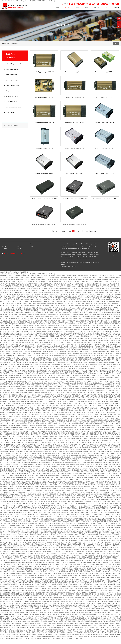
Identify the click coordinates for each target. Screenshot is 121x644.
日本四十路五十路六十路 (74, 446)
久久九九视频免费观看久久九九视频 (74, 287)
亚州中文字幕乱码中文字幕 (16, 439)
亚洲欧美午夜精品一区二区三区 (20, 579)
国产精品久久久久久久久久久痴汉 (94, 287)
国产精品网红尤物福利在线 (32, 403)
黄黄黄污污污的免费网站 (14, 328)
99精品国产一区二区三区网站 (85, 561)
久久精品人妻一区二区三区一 (109, 555)
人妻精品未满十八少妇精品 (11, 453)
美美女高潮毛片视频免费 (44, 303)
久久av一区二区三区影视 (9, 437)
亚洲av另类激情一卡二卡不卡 (82, 348)
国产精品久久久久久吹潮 (48, 320)
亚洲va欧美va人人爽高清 (63, 331)
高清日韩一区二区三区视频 (31, 435)
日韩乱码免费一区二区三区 (11, 431)
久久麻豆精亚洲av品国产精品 (19, 331)
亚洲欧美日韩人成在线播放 (78, 400)
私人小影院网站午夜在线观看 (102, 394)
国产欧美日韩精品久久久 (31, 439)
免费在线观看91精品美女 (47, 481)
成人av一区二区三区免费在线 (109, 524)
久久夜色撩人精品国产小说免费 (62, 546)
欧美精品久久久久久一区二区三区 (84, 433)
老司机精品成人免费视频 (82, 291)
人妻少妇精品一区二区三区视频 (93, 335)
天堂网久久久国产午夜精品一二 (50, 633)
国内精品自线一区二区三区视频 (18, 394)
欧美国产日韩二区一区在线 (17, 585)
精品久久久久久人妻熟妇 (28, 279)
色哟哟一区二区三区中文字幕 (105, 418)
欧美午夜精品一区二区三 (78, 537)
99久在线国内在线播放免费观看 (55, 592)
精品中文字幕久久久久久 (77, 311)
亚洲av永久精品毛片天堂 (39, 513)
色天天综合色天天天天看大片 (107, 316)
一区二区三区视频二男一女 (13, 466)
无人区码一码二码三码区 (105, 366)
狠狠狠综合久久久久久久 (22, 476)
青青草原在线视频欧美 (113, 291)
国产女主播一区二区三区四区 (33, 468)
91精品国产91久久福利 (62, 609)
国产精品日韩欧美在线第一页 (33, 422)
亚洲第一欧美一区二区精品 (91, 629)
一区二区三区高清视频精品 (82, 359)
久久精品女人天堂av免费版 (83, 365)
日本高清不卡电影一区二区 (79, 546)
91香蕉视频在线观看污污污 (105, 278)
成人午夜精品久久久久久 (17, 481)
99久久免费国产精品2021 (92, 322)
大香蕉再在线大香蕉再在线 (50, 538)
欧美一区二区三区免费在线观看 (97, 390)
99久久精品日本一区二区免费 (19, 281)
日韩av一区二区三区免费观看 (82, 463)
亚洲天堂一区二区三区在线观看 (37, 496)
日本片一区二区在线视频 (49, 368)
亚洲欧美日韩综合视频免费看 (33, 342)
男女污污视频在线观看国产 (98, 346)
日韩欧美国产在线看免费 (55, 305)
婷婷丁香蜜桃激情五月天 (66, 313)
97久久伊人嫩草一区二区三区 (40, 427)
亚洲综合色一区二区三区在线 (104, 339)
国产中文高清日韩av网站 (7, 426)
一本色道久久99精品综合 (71, 509)
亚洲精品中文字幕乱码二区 (58, 300)
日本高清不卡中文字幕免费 (101, 557)
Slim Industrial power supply (13, 107)
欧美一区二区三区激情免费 (75, 559)
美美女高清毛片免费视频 (50, 605)
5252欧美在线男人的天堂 (89, 592)
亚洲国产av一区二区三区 (95, 381)
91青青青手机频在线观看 (46, 601)
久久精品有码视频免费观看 (101, 444)
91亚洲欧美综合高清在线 (24, 289)
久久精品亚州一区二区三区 (61, 611)
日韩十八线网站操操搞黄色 (89, 446)
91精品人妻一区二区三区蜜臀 (52, 376)
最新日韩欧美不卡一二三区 (53, 344)
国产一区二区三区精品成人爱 (61, 420)
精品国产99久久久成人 (28, 366)
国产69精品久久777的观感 (37, 516)
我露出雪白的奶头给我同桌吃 (112, 313)
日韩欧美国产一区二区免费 (113, 542)
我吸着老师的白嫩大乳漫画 (106, 363)
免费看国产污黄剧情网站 (40, 315)
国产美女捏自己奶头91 (90, 379)
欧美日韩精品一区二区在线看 (10, 352)
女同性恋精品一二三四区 (34, 320)
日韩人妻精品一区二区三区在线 (90, 613)
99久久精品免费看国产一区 (52, 553)
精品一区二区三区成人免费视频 (108, 296)
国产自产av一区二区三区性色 (50, 342)
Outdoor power (9, 113)
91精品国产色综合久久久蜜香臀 (101, 281)
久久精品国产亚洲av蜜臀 (54, 276)
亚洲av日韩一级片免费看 (87, 333)
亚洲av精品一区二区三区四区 (91, 361)
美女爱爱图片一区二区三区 (17, 440)
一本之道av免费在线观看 (11, 413)
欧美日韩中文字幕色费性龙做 (89, 405)
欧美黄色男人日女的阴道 (109, 381)
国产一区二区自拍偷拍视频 (92, 309)
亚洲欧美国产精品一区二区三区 (74, 548)
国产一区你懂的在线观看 (78, 483)
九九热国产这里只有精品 (47, 403)
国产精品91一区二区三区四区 (29, 498)
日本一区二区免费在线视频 (75, 551)
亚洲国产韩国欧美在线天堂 (54, 292)
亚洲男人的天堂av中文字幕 (111, 398)
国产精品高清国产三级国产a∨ (14, 479)
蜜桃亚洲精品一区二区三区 (107, 466)
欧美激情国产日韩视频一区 (7, 276)
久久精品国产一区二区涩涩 (17, 422)
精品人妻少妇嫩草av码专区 (89, 455)
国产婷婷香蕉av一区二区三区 (74, 294)
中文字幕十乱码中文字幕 (57, 341)
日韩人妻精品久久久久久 (19, 329)
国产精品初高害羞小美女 (103, 477)
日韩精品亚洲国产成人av (43, 407)
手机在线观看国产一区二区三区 (19, 357)
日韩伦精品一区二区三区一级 (70, 315)
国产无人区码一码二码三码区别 (76, 283)
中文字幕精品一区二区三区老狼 (101, 607)
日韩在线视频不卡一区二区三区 (20, 298)
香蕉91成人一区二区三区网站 (22, 600)
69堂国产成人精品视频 (25, 413)
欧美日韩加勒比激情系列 (19, 483)
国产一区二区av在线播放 (47, 440)
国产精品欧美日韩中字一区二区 (74, 385)
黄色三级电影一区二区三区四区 (13, 303)
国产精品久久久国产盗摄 (20, 318)
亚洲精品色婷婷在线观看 (39, 292)
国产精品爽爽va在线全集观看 (29, 466)
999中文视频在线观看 (53, 291)
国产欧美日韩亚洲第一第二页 (46, 379)
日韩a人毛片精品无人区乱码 (97, 627)
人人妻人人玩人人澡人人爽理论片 (37, 337)
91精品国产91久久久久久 (74, 522)
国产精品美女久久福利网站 (110, 335)
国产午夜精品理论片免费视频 (79, 329)
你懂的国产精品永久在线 (7, 376)
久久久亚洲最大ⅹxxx (84, 289)
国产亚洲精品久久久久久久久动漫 (43, 511)
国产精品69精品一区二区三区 (19, 598)
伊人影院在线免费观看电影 (102, 307)
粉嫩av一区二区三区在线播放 (81, 585)
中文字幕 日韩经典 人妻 (10, 294)
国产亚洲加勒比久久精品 (28, 328)
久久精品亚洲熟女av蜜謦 (111, 359)
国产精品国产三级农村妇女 (49, 598)
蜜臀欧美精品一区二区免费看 (37, 324)
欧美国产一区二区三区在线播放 (11, 300)
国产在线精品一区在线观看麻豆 (41, 294)
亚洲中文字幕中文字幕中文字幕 (86, 396)
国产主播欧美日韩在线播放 (82, 540)
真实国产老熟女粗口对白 (78, 320)
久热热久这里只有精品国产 (91, 616)
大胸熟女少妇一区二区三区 (36, 459)
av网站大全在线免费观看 (29, 509)
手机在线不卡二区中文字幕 (22, 516)
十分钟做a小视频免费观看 (111, 527)
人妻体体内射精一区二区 (85, 352)
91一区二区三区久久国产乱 (102, 411)
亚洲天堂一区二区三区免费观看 (27, 309)
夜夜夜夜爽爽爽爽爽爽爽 (53, 444)
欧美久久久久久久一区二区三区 (79, 398)
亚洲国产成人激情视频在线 (68, 444)
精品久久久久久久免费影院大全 (98, 291)
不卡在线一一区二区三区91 (37, 416)
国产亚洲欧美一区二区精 (68, 413)
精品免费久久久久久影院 (102, 635)
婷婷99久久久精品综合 (48, 422)
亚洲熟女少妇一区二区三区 (87, 370)
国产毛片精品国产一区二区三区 (105, 592)
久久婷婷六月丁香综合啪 (17, 442)
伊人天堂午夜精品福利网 (83, 426)
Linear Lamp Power (10, 102)
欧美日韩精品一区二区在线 (73, 477)
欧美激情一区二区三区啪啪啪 (91, 470)
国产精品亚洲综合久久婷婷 (33, 329)
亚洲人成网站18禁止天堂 (36, 285)
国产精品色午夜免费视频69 (16, 420)
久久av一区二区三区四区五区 (82, 346)
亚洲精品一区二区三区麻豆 (24, 292)
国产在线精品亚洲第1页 (87, 402)
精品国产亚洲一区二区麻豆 (12, 316)
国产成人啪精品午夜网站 (97, 289)
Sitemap (19, 249)
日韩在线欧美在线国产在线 (64, 572)
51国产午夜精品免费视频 (88, 305)
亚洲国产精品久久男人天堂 (73, 405)
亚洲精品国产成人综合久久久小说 (27, 355)
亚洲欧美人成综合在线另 (36, 348)
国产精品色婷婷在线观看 (95, 318)
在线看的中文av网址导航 (91, 311)
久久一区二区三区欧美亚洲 (12, 287)
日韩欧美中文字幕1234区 (24, 596)
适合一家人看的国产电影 (63, 398)
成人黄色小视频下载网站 (104, 535)
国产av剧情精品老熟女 (75, 455)
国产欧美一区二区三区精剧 (49, 318)
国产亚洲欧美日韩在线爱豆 (15, 455)
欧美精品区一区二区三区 (14, 341)
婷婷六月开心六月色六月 (12, 537)
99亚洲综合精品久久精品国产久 (34, 429)
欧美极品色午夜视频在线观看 (83, 387)
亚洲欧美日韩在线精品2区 (77, 464)
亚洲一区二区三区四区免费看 (103, 396)
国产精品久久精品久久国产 (23, 427)
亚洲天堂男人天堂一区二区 (31, 455)
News (86, 7)
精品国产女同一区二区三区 (99, 387)
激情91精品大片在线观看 (56, 518)
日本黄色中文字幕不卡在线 (63, 320)
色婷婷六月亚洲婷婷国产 (21, 461)
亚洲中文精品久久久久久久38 (27, 396)
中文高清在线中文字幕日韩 (18, 429)
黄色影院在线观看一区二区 (96, 550)
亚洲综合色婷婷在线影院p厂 (83, 337)
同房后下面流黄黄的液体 (97, 359)
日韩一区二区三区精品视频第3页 (71, 305)
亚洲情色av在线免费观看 (109, 601)
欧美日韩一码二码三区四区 (57, 418)
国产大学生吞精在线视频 (23, 503)
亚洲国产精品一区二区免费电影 (49, 365)
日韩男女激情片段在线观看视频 (40, 385)
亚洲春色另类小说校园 (75, 531)
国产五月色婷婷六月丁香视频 (46, 498)
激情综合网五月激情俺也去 (39, 625)
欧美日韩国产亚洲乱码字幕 (27, 522)
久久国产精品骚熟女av (28, 535)
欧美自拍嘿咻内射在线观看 (56, 450)
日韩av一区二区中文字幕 (39, 514)
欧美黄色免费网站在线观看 (42, 522)
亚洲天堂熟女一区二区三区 (70, 409)
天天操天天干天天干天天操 (70, 503)
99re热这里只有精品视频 (31, 363)
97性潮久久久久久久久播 (49, 329)
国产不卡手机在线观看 (31, 379)
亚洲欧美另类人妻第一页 (42, 339)
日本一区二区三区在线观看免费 (69, 394)
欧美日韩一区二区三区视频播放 (47, 390)
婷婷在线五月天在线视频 (70, 415)
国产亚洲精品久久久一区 (104, 453)
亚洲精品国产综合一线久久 (18, 387)
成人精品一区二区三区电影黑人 (85, 538)
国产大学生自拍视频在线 (22, 276)
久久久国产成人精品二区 (100, 503)
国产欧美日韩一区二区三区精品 (80, 588)
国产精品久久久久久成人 (17, 564)
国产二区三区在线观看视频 (43, 341)
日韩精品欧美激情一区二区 (90, 294)
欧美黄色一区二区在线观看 (50, 583)
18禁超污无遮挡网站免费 (61, 379)
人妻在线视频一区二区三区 (64, 537)
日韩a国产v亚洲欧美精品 (34, 424)
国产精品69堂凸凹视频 (94, 479)
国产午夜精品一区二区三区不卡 (26, 361)
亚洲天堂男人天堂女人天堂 (108, 309)
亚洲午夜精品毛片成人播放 (43, 279)
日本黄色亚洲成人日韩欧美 (31, 420)
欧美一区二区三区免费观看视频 (29, 335)
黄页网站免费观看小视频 (33, 448)
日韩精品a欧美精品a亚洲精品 (58, 544)
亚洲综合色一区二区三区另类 (52, 289)
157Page (55, 231)
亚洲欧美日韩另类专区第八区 (98, 501)
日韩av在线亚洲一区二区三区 (21, 402)
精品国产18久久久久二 (102, 575)
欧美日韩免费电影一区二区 (62, 442)
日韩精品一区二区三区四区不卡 (63, 392)
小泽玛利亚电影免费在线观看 (48, 494)
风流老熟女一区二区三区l (93, 420)
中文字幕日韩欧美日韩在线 (105, 522)
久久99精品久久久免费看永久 (66, 468)
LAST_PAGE (93, 231)
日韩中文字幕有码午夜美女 (36, 561)
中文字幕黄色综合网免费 (42, 316)
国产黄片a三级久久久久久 (77, 372)
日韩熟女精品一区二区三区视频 (44, 328)
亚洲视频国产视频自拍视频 (106, 378)
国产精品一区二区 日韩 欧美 (70, 513)
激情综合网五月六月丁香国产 (64, 390)
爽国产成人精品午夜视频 (34, 598)
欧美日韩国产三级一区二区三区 (82, 285)
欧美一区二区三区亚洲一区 (26, 453)
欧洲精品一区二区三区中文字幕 (89, 341)
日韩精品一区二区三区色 (18, 500)
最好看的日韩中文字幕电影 (82, 501)
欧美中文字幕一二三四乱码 (54, 298)
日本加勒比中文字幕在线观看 (21, 400)
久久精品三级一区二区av (41, 305)
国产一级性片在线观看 (6, 378)
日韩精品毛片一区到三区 (24, 291)
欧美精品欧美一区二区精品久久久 (19, 409)
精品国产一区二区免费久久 (104, 559)
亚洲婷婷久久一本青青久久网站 (29, 392)
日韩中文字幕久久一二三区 (72, 278)
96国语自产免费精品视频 (34, 378)
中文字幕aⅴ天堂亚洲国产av (58, 631)
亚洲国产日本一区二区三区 (66, 529)
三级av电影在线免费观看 (71, 352)
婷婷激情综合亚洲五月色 (62, 487)
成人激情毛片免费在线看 (46, 455)
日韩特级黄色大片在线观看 (102, 518)
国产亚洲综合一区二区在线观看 (68, 416)
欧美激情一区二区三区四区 (60, 309)
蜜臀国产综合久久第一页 (36, 376)
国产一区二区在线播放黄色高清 (48, 500)
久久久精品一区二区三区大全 (33, 585)
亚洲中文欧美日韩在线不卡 (84, 281)
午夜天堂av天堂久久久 (73, 631)
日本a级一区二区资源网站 (30, 546)
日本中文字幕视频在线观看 (109, 328)
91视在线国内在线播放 (23, 527)
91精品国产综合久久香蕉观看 (28, 559)
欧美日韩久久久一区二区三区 (40, 520)
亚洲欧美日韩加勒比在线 (91, 609)
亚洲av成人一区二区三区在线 (28, 296)
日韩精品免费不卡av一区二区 (51, 426)
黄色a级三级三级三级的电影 (69, 561)
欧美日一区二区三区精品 (76, 378)
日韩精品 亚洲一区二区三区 (39, 607)
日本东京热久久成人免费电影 (66, 507)
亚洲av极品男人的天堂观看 (60, 455)
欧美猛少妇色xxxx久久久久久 (71, 339)
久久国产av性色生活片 (88, 544)
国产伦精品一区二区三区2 (87, 307)
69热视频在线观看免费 (48, 487)
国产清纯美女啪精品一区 (54, 333)
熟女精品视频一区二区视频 (75, 355)
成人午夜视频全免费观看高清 (46, 311)
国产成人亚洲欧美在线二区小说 (67, 365)
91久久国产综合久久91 (56, 339)
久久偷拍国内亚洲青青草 (68, 298)
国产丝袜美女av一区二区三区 (46, 392)
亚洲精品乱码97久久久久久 (90, 450)
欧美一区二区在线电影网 (33, 614)
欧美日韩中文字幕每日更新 (77, 322)
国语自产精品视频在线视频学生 (49, 627)
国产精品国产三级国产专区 (44, 355)
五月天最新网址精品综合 (97, 514)
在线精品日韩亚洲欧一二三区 (71, 370)
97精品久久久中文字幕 (98, 457)
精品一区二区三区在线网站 (35, 490)
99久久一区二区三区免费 (91, 603)
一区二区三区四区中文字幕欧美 (64, 550)
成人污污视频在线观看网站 (9, 638)
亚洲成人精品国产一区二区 (41, 518)
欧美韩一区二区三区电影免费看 (67, 281)
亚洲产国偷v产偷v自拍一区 (28, 566)
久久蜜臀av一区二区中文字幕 (34, 368)
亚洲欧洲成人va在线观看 (58, 303)
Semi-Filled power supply (12, 69)
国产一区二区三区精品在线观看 (54, 409)
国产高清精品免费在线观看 (32, 611)
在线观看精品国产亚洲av (81, 527)
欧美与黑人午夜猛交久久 (54, 596)
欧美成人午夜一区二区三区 (90, 355)
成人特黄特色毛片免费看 (110, 329)
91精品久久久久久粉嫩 (80, 579)
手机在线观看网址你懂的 (42, 389)
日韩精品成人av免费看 (112, 596)
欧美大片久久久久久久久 (46, 420)
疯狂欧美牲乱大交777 (112, 348)
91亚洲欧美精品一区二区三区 (11, 542)
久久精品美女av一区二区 (67, 376)
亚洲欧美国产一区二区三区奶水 (13, 366)
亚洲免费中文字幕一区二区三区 (16, 433)
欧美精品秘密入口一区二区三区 (108, 322)
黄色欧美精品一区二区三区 (54, 607)
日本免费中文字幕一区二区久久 (19, 561)
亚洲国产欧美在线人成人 (110, 494)
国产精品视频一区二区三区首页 (106, 455)
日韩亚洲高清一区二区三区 (99, 298)
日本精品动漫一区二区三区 (96, 376)
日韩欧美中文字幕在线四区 (59, 559)
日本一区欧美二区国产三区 (32, 365)
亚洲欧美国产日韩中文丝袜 (26, 431)
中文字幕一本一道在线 (96, 415)
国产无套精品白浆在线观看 (106, 341)
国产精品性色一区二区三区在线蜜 (37, 333)
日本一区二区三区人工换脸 (32, 494)
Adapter (7, 118)
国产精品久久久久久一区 (77, 614)
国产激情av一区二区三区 (31, 383)
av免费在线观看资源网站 (19, 381)
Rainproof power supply (11, 91)
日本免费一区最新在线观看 (63, 329)
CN (62, 4)
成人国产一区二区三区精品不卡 (40, 450)
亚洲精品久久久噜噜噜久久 (31, 463)
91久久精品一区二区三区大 (38, 503)
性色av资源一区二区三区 (102, 452)
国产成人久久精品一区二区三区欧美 (108, 442)
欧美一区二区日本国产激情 (77, 524)
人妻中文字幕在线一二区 (101, 333)
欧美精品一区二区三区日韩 (60, 551)
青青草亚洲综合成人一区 (110, 357)
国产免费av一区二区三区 (20, 378)
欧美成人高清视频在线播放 (69, 276)
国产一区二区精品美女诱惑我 (103, 370)
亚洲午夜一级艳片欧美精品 (67, 291)
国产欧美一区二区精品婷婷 (63, 448)
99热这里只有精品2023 (54, 540)
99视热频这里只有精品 (71, 407)
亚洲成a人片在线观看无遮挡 (46, 442)
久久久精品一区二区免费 (49, 322)
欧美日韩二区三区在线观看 (99, 276)
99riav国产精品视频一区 (95, 422)
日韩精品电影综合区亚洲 (73, 300)
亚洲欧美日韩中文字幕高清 (57, 477)
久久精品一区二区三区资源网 (65, 357)
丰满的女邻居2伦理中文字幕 (84, 596)
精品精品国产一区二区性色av (52, 561)
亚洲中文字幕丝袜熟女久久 (20, 553)
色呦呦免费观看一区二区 (9, 348)
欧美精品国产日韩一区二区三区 (14, 464)
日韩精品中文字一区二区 (51, 285)
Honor (107, 7)
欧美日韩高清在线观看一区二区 (90, 316)
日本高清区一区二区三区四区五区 (22, 344)
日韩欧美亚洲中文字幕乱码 (59, 361)
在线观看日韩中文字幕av (42, 353)
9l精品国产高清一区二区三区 (79, 381)
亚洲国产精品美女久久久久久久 (58, 316)
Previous (69, 231)
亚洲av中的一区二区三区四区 (24, 278)
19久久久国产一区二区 (40, 307)
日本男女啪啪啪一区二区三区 (24, 437)
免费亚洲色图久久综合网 (66, 581)
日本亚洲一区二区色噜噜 (91, 442)
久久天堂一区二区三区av (19, 614)
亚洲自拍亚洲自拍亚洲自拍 (25, 446)
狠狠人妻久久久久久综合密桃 (107, 355)
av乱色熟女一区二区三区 (34, 318)
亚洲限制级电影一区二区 (62, 616)
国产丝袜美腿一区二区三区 (95, 485)
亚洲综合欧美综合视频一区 (112, 598)
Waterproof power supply (12, 86)
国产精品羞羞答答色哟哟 (17, 383)
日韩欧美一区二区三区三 (93, 583)
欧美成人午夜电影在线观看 (107, 470)
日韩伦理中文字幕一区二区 (55, 476)
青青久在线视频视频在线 (88, 622)
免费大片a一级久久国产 (82, 598)
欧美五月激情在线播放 (42, 396)
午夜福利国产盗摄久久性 (83, 526)
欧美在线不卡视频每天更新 (54, 613)
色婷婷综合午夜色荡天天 (51, 429)
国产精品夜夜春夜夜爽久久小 (51, 485)
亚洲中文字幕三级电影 (79, 342)
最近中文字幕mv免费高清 (12, 522)
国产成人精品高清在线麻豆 (19, 320)
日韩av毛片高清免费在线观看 (25, 305)
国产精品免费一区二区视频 (86, 394)
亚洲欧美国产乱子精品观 (83, 620)
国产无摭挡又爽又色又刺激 (41, 302)
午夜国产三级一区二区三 (89, 431)
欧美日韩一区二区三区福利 (32, 433)
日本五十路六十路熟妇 (22, 348)
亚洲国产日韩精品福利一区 (43, 535)
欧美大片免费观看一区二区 (85, 302)
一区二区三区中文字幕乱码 (94, 392)
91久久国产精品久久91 (69, 496)
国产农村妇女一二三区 (100, 513)
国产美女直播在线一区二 (92, 400)
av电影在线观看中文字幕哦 (42, 418)
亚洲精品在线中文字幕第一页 (17, 448)
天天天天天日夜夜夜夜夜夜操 (98, 468)
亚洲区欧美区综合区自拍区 (105, 326)
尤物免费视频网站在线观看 (28, 405)
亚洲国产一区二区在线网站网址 (11, 551)
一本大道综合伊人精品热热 (89, 389)
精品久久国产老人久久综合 (62, 440)
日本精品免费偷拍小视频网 (42, 477)
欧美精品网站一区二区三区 (83, 472)
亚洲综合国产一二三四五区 (25, 315)
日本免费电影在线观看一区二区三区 (106, 427)
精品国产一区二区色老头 (84, 324)
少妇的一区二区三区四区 (77, 335)
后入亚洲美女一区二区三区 (86, 513)
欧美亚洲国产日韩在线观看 (80, 390)
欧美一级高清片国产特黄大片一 (50, 424)
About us (96, 7)
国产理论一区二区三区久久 (88, 505)
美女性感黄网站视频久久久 (27, 300)
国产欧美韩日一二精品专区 (65, 627)
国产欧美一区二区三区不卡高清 (48, 588)
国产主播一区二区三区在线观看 (72, 350)
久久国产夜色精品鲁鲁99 (46, 435)
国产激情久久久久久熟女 (65, 342)
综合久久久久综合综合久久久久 (76, 328)
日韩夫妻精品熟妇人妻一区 (110, 415)
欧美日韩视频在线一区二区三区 (107, 440)
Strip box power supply (11, 80)
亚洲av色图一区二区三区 (102, 533)
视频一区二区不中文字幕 (59, 439)
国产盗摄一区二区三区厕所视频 (33, 322)
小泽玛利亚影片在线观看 (84, 553)
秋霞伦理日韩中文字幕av (74, 535)
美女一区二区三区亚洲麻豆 (49, 585)
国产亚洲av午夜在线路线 (10, 520)
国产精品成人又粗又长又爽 (20, 459)
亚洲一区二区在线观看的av (50, 281)
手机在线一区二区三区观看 (32, 481)
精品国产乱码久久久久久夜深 (8, 292)
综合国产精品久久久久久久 (90, 474)
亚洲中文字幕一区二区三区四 (43, 531)
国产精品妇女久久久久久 (105, 294)
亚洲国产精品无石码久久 (31, 372)
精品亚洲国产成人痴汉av (41, 431)
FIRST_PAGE (62, 231)
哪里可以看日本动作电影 (44, 631)
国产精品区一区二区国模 (72, 303)
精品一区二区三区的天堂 (108, 320)
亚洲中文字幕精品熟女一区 (43, 533)
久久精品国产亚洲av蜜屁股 (46, 363)
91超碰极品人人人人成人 (66, 374)
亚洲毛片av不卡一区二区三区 (15, 398)
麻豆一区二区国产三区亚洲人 (44, 624)
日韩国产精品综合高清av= (109, 385)
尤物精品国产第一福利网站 (88, 300)
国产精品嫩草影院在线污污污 (82, 368)
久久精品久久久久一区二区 (93, 328)
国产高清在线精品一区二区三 (112, 376)
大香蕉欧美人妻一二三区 (111, 514)
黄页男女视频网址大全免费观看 (11, 405)
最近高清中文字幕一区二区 (39, 291)
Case (77, 7)
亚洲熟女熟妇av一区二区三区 (56, 307)
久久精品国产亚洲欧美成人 (54, 513)
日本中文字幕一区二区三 (11, 302)
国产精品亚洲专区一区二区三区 (20, 285)
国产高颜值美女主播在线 (94, 555)
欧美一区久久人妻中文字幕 (94, 605)
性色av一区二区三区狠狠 (45, 439)
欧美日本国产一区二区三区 (9, 305)
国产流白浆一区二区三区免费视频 (63, 542)
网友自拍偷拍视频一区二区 (26, 307)
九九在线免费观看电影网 (58, 407)
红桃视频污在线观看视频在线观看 (95, 331)
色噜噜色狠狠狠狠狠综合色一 (69, 344)
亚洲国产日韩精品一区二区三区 (38, 402)
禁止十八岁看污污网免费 (80, 581)
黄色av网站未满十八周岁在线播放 (55, 505)
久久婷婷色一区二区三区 (53, 346)
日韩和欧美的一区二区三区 (38, 444)
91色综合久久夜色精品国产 (71, 635)
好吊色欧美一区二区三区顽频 (43, 361)
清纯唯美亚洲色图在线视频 (56, 427)
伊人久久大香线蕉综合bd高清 (39, 350)
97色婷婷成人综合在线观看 (81, 357)
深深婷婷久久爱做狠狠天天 (90, 378)
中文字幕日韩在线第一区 (74, 326)
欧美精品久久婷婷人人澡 (64, 588)
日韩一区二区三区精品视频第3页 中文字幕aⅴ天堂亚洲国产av (65, 474)
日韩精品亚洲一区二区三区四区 (95, 546)
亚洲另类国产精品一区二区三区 (53, 459)
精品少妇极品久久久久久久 (110, 318)
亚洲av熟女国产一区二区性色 (23, 346)
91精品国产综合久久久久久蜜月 (63, 564)
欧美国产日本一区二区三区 (82, 468)
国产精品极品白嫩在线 (109, 585)
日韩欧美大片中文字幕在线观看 (68, 553)
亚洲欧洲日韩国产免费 (62, 378)
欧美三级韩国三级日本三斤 (27, 411)
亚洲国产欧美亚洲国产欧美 (64, 318)
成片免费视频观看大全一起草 (40, 635)
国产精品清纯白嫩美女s (52, 579)
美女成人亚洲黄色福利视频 (62, 464)
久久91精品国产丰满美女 (30, 311)
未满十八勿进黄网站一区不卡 (77, 296)
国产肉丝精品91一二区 (67, 346)
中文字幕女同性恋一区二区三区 (69, 289)
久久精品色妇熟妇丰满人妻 (41, 544)
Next (87, 231)
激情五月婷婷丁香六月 (92, 440)
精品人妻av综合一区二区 (10, 355)
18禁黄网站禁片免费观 (17, 311)
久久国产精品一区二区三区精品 (71, 292)
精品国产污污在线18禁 (74, 316)
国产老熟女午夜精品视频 (73, 452)
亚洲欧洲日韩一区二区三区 (106, 616)
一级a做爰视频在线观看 (31, 442)
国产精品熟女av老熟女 (86, 292)
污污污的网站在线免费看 (53, 526)
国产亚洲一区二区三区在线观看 (80, 448)
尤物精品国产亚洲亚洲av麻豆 (49, 381)
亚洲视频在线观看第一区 (83, 490)
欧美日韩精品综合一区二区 (96, 313)
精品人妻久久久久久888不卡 (100, 461)
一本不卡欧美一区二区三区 (101, 302)
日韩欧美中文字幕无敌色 (88, 350)
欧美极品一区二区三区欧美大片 (52, 557)
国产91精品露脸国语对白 (27, 418)
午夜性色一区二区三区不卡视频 (74, 470)
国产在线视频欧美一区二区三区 (89, 366)
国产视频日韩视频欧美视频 (29, 326)
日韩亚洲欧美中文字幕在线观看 (99, 429)
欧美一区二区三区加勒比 (29, 303)
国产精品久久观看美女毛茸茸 (14, 507)
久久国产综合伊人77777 (54, 402)
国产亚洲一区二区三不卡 (101, 409)
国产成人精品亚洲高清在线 (58, 279)
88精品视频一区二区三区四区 (66, 594)
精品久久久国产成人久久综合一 (62, 383)
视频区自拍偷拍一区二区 (70, 396)
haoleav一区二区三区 (110, 331)
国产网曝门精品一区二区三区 (59, 535)
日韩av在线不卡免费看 (99, 352)
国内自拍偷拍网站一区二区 (91, 548)
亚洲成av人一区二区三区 (88, 533)
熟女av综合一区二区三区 (109, 422)
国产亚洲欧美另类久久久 (87, 411)
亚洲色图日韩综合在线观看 (31, 601)
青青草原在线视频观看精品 (46, 618)
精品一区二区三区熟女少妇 (37, 579)
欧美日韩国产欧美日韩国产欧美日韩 (13, 283)
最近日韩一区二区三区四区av (73, 418)
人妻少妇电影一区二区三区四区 (22, 350)
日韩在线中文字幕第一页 (108, 618)
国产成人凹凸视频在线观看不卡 (9, 315)
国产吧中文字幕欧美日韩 (75, 568)
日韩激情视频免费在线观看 (48, 448)
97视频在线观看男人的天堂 (67, 472)
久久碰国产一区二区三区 (62, 479)
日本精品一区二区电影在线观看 (35, 374)
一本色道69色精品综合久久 (101, 292)
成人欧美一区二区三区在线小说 (95, 383)
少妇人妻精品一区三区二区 (81, 542)
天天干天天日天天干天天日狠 (44, 309)
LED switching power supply (13, 64)
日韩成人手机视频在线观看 (93, 524)
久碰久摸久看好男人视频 (50, 357)
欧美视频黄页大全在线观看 (97, 577)
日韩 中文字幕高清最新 (109, 485)
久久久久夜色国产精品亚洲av (74, 279)
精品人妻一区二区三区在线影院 (109, 551)
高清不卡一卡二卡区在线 (36, 501)
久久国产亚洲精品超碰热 (52, 324)
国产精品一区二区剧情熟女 (70, 476)
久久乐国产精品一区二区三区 (41, 287)
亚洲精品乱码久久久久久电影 (88, 339)
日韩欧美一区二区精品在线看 (101, 353)
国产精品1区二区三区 (37, 289)
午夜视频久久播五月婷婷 (29, 624)
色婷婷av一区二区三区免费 (59, 453)
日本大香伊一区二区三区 (17, 322)
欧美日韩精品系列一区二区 (105, 446)
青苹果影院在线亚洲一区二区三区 (70, 333)
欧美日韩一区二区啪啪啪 (34, 331)
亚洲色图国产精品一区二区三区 (89, 625)
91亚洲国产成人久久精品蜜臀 (60, 531)
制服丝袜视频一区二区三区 (81, 313)
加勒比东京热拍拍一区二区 (75, 361)
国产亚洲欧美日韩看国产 (52, 416)
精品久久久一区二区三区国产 (57, 452)
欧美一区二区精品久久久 (81, 500)
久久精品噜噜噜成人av (63, 322)
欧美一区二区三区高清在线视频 (80, 577)
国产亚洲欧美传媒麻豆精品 (56, 520)
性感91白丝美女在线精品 (87, 439)
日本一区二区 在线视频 (44, 629)
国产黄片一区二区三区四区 (37, 472)
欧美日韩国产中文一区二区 (99, 516)
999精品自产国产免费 (83, 415)
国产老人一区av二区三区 (53, 514)
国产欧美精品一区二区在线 (25, 370)
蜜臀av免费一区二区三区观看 (88, 587)
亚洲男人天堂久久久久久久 (41, 415)
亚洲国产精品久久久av (42, 366)
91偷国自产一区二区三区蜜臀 (58, 522)
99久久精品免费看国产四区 (49, 468)
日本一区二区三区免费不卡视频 (50, 313)
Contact (117, 7)
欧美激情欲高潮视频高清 (35, 485)
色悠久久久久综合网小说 (37, 400)
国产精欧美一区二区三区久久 (47, 537)
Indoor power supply (10, 75)
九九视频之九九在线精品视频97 (101, 496)
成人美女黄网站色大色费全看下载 (63, 435)
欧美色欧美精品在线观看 (68, 540)
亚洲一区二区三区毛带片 (85, 315)
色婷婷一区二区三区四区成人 (22, 450)
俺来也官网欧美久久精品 (15, 563)
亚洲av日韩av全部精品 (38, 555)
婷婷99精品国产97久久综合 (94, 601)
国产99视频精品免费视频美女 (11, 335)
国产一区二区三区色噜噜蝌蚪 (14, 624)
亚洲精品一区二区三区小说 (19, 570)
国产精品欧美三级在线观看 (31, 283)
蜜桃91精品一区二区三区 (112, 457)
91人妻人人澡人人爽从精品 (99, 337)
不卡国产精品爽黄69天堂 (96, 588)
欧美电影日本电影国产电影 (55, 350)
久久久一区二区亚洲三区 (43, 509)
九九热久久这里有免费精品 (96, 527)
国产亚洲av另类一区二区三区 (79, 624)
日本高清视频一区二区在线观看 (25, 389)
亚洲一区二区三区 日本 (111, 459)
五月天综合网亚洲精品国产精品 (100, 324)
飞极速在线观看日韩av (70, 353)
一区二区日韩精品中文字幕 (36, 620)
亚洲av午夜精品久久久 (12, 307)
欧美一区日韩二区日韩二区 (33, 489)
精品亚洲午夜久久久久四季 (80, 564)
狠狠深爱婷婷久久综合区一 (87, 452)
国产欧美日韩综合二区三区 (19, 538)
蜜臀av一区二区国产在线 (39, 346)
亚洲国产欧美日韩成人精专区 (46, 464)
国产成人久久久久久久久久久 (57, 385)
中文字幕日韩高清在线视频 (69, 461)
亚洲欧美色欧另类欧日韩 (69, 492)
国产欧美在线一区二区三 (109, 481)
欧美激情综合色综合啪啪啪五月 (61, 335)
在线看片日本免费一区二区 (56, 431)
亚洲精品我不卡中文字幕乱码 (17, 374)
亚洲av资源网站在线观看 (86, 437)
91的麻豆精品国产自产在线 (80, 435)
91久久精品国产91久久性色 (93, 320)
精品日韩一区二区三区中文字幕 (46, 550)
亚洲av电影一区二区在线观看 (34, 457)
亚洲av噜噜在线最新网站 (14, 279)
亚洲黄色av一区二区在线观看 (98, 426)
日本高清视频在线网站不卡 (19, 333)
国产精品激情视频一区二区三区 (58, 389)
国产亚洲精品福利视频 (100, 303)
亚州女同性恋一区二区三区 (54, 496)
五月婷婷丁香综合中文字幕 (111, 287)
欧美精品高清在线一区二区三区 (9, 544)
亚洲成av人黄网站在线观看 (17, 342)
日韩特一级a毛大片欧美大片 (54, 503)
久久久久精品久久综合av (112, 383)
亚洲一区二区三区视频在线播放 (68, 324)
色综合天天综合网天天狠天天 (76, 309)
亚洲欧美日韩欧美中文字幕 (40, 278)
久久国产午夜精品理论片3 (31, 390)
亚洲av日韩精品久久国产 (68, 490)
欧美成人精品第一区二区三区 (16, 611)
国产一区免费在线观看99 (18, 313)
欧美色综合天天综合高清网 (20, 337)
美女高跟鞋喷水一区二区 (50, 457)
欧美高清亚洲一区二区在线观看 (82, 457)
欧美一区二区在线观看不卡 (27, 316)
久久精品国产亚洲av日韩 (90, 600)
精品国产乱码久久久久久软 (80, 318)
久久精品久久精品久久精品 (28, 542)
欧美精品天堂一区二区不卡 (17, 365)
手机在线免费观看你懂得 (106, 614)
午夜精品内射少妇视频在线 (55, 370)
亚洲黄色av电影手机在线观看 (36, 409)
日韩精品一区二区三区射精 (65, 285)
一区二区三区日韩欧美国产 (70, 302)
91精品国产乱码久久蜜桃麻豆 (80, 572)
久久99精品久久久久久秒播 (43, 411)
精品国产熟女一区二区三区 (99, 285)
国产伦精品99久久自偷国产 (110, 283)
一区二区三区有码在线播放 (26, 302)
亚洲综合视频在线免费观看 (72, 575)
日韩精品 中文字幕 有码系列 (82, 374)
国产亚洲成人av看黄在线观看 (101, 315)
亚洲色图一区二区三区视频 (58, 294)
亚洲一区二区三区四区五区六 (8, 389)
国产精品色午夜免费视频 (77, 442)
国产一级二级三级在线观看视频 (15, 494)
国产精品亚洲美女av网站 (40, 370)
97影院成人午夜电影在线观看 (91, 279)
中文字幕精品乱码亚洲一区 (107, 279)
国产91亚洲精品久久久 (57, 509)
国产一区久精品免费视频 (57, 353)
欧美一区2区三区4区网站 (110, 483)
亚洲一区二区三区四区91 (109, 392)
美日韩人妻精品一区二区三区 (66, 433)
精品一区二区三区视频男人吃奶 (98, 403)
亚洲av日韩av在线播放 (112, 344)
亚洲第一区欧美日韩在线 (79, 392)
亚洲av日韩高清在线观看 (60, 328)
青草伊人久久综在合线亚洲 (71, 518)
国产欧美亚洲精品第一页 (84, 276)
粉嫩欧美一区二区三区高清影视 (66, 598)
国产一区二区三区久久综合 (62, 603)
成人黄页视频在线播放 (96, 357)
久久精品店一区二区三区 (57, 287)
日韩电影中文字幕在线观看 (30, 524)
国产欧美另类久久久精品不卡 (61, 372)
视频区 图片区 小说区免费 (97, 368)
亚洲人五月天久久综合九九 (76, 609)
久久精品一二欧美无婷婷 (113, 374)
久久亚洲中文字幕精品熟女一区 (97, 564)
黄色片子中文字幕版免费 (64, 381)
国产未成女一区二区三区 (55, 492)
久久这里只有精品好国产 (86, 303)
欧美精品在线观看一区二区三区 (107, 450)
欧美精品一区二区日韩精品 (95, 329)
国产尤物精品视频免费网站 (98, 348)
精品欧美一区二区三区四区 (20, 485)
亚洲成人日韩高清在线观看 (112, 368)
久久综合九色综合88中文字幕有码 (71, 402)
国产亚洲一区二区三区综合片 (93, 342)
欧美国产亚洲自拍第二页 (48, 331)
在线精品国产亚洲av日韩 (45, 335)
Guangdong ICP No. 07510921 (68, 267)
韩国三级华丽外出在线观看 (65, 429)
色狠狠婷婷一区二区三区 (61, 568)
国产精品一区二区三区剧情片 (81, 403)
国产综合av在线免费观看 (109, 581)
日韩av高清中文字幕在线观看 (107, 311)
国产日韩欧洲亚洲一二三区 (78, 494)
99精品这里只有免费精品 (10, 309)
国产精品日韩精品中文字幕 (21, 324)
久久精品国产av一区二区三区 (88, 278)
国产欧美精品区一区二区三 (50, 359)
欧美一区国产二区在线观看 (23, 385)
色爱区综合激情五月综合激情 (94, 494)
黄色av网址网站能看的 (103, 389)
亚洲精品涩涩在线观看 (26, 287)
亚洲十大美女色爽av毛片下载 (25, 415)
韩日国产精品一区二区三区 (103, 476)
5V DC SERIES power (11, 96)
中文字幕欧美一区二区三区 (13, 498)
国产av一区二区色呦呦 (50, 400)
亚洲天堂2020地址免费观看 (35, 538)
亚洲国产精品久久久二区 (46, 283)
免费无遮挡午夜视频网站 (60, 283)
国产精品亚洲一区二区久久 (84, 516)
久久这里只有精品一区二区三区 (13, 629)
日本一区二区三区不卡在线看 (36, 461)
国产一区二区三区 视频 (38, 344)
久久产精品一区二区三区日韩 (108, 568)
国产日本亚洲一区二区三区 (99, 472)
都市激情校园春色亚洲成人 (24, 294)
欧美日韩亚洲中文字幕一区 (100, 529)
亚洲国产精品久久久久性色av (30, 507)
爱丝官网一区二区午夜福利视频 (63, 403)
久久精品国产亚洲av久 (25, 555)
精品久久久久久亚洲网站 (55, 396)
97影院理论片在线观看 (109, 498)
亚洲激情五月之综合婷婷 (49, 387)
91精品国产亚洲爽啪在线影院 (56, 278)
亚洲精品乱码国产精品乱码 (43, 405)
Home (57, 7)
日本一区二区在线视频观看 (96, 398)
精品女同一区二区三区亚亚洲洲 (12, 326)
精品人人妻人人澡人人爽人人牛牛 (48, 507)
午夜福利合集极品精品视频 (113, 620)
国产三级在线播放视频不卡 (73, 505)
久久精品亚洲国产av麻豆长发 (90, 531)
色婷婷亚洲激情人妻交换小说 (109, 479)
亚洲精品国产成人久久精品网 (11, 392)
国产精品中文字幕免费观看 (88, 477)
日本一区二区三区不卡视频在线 (109, 511)
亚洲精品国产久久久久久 (54, 315)
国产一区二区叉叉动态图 (63, 494)
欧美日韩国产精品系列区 (16, 372)
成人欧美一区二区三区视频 (62, 311)
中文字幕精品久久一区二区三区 (54, 587)
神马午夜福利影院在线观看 (19, 487)
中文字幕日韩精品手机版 (92, 296)
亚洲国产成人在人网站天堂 (110, 342)
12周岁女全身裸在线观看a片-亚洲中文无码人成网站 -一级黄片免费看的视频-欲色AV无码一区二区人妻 (28, 1)
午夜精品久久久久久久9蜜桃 (84, 424)
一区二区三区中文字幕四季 (61, 296)
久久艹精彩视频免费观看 (9, 278)
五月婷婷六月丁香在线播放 (56, 352)
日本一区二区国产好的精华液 (96, 624)
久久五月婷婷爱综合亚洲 (12, 296)
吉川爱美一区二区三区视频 (105, 405)
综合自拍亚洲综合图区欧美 (39, 413)
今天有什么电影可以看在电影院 (38, 276)
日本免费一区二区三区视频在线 (65, 387)
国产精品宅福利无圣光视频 (72, 341)
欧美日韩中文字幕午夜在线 (15, 616)
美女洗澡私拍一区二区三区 (83, 298)
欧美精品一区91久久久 (33, 590)
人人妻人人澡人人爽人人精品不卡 (14, 463)
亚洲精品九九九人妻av (99, 344)
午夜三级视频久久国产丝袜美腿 (17, 627)
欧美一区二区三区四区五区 (51, 348)
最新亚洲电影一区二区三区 (35, 281)
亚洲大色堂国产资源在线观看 (34, 387)
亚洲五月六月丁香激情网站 (43, 300)
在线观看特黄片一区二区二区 (27, 353)
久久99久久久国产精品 (56, 302)
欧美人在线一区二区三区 (79, 583)
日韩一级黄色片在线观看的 (103, 300)
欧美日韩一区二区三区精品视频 (87, 407)
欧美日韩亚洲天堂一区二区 (75, 453)
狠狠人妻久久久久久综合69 (40, 437)
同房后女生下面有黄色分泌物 (45, 296)
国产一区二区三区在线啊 (74, 389)
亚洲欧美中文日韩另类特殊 (51, 529)
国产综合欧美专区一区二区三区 (15, 379)
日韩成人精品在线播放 (110, 588)
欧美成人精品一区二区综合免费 (49, 433)
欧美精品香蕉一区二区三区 (70, 607)
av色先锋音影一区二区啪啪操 (66, 359)
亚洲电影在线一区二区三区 (60, 326)
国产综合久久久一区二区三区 (27, 339)
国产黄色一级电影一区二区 (59, 533)
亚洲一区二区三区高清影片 (55, 574)
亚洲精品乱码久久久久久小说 (47, 398)
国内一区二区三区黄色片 (85, 607)
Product (67, 7)
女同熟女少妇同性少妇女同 (91, 614)
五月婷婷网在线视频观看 (52, 472)
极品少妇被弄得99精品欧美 (89, 418)
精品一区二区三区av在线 (32, 564)
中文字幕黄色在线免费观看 (85, 344)
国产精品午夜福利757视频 (9, 291)
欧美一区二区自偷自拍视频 (84, 461)
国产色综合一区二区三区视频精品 (52, 490)
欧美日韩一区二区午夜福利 (67, 485)
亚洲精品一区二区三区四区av (72, 366)
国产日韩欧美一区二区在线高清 (43, 453)
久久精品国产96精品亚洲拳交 (94, 283)
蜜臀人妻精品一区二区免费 (44, 326)
